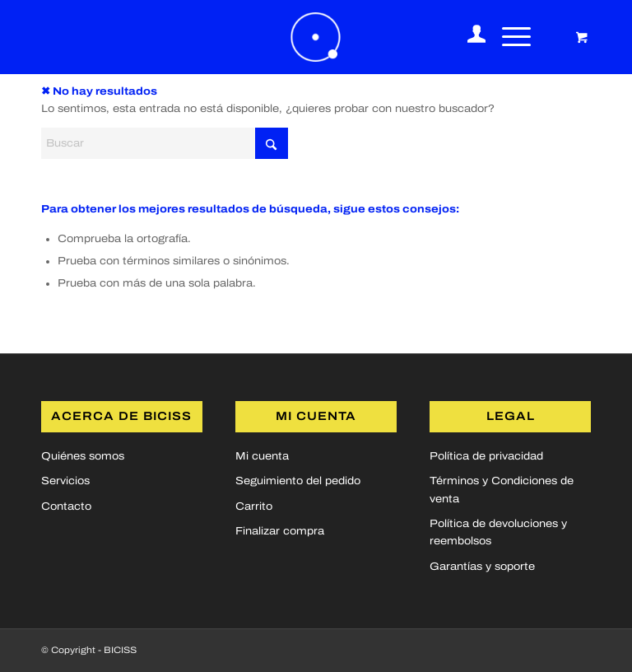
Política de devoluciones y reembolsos (498, 532)
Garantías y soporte (482, 567)
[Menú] (508, 37)
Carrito (254, 506)
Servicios (65, 481)
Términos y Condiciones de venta (502, 490)
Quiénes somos (83, 456)
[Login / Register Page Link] (469, 37)
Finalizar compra (280, 531)
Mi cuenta (262, 456)
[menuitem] (469, 37)
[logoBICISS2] (316, 37)
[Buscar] (165, 143)
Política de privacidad (486, 456)
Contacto (66, 506)
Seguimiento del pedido (298, 481)
